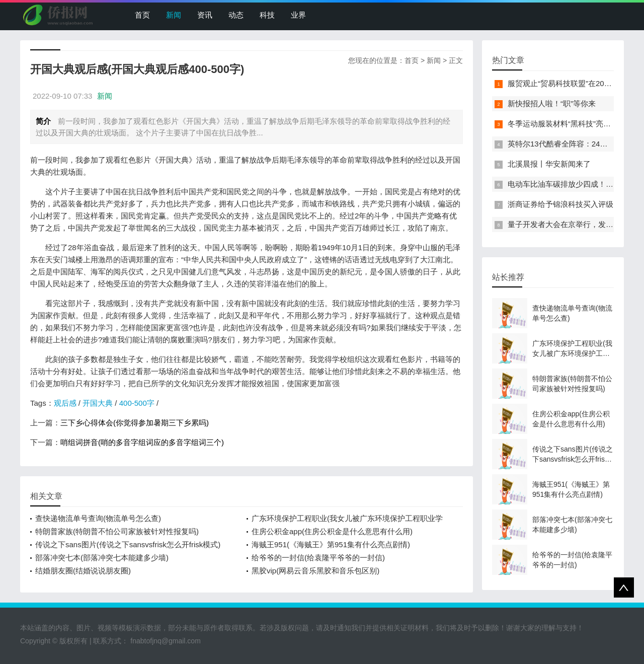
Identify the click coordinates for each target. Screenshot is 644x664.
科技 (267, 15)
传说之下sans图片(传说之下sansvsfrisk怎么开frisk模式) (128, 544)
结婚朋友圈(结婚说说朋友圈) (83, 571)
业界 (298, 15)
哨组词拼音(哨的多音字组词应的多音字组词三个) (142, 442)
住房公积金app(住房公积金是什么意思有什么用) (332, 531)
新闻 (174, 15)
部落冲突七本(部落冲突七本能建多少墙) (102, 558)
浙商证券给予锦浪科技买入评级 (560, 204)
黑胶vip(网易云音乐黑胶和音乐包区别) (315, 571)
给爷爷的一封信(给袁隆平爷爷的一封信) (318, 558)
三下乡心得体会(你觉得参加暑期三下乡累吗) (135, 423)
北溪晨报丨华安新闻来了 (549, 164)
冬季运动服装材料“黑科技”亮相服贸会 (571, 124)
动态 (236, 15)
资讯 (205, 15)
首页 (142, 15)
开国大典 (98, 403)
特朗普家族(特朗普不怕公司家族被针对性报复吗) (117, 531)
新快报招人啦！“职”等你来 (552, 103)
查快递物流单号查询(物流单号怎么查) (98, 518)
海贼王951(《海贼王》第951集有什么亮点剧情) (331, 544)
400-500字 (137, 403)
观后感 (65, 403)
